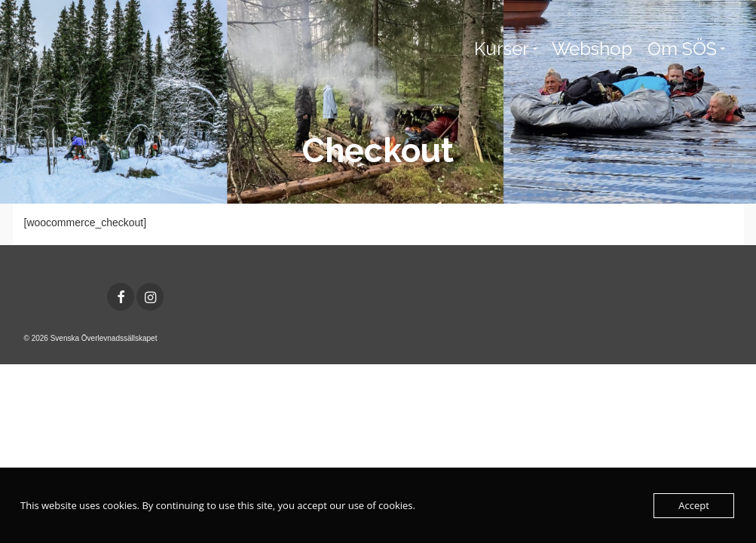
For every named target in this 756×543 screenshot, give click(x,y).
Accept (694, 505)
